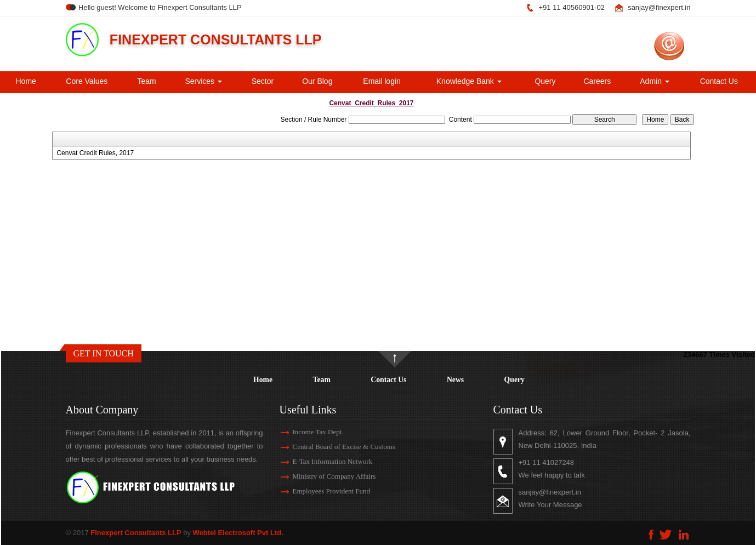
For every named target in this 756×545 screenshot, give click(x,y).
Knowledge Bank (469, 81)
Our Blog (317, 81)
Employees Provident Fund (319, 491)
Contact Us (719, 81)
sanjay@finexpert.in (659, 7)
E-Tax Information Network (320, 461)
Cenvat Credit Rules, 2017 (95, 153)
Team (146, 81)
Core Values (87, 81)
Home (26, 81)
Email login (382, 81)
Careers (597, 81)
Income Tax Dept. (305, 432)
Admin (655, 81)
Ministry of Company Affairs (321, 476)
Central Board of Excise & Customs (331, 447)
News (455, 380)
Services (203, 81)
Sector (263, 81)
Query (545, 81)
